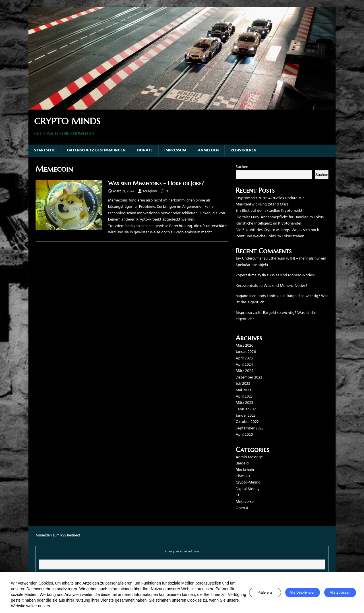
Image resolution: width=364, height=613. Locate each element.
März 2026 (245, 346)
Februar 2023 (247, 409)
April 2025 (244, 358)
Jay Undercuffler (249, 259)
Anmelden (208, 150)
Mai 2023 (243, 390)
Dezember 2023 (249, 378)
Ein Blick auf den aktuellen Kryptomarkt (269, 211)
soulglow (150, 191)
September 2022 (250, 428)
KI (237, 495)
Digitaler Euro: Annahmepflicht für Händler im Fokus (280, 217)
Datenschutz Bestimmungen (96, 150)
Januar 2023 (246, 416)
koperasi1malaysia (251, 275)
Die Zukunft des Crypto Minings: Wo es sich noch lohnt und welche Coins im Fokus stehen (277, 233)
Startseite (45, 150)
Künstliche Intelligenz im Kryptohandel (268, 224)
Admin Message (249, 457)
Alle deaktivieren (303, 593)
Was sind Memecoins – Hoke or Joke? (156, 183)
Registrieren (243, 150)
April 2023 (244, 397)
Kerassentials (247, 286)
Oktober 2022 (247, 422)
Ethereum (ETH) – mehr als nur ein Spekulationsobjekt (281, 262)
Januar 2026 (246, 352)
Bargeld (242, 463)
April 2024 (244, 365)
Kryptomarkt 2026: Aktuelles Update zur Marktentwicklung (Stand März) (270, 201)
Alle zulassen (340, 593)
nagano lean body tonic (256, 296)
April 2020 (244, 435)
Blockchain (245, 470)
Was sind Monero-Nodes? (294, 275)
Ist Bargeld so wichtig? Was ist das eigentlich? (282, 299)
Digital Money (248, 489)
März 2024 (245, 371)
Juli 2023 (243, 384)
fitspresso (244, 313)
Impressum (175, 150)
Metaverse (245, 502)
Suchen (242, 167)
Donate (145, 150)
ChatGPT (243, 476)
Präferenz (265, 593)
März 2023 (244, 403)
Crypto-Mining (248, 483)
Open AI (243, 508)
